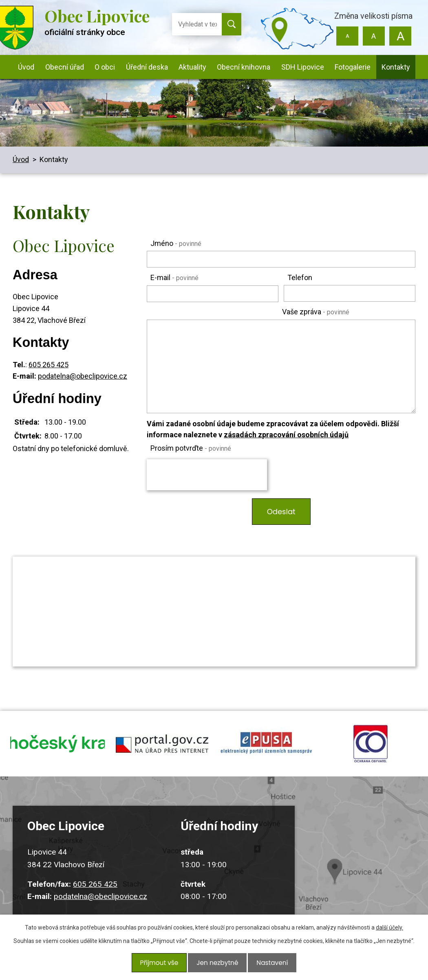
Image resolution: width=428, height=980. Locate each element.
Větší (400, 36)
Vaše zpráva (316, 312)
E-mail (174, 277)
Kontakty (396, 67)
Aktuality (192, 67)
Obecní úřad (65, 67)
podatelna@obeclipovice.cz (83, 376)
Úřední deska (147, 67)
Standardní (374, 36)
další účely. (389, 932)
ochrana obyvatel (371, 748)
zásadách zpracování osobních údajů (286, 435)
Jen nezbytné (217, 965)
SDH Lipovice (303, 67)
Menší (347, 36)
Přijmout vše (162, 965)
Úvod (26, 67)
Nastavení (269, 965)
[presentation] (207, 475)
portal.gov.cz (162, 748)
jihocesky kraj (57, 748)
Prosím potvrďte (191, 448)
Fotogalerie (353, 67)
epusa (266, 748)
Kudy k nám (367, 868)
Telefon (300, 277)
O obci (105, 67)
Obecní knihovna (244, 67)
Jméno (176, 243)
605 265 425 (49, 365)
